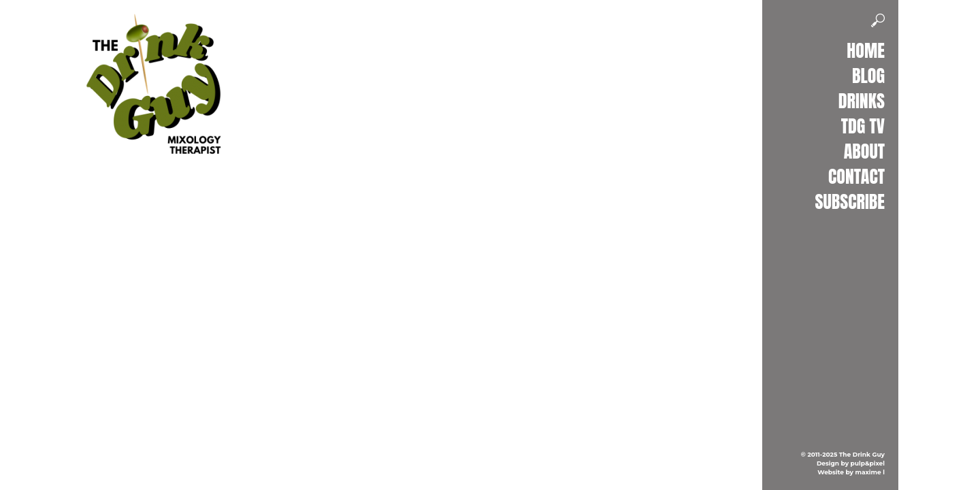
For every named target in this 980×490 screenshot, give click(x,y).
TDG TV (863, 126)
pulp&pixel (868, 463)
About (864, 151)
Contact (856, 176)
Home (866, 50)
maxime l (870, 472)
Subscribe (850, 201)
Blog (868, 76)
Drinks (862, 101)
